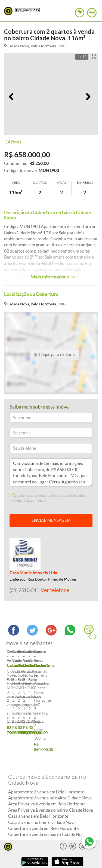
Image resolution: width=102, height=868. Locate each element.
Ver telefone (55, 590)
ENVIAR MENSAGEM (51, 520)
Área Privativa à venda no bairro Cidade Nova (51, 775)
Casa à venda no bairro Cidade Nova (42, 787)
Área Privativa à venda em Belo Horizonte (47, 769)
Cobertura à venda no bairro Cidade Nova (47, 799)
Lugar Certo (8, 11)
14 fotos (13, 142)
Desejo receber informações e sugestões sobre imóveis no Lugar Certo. (48, 498)
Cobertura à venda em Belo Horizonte (43, 793)
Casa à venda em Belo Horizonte (38, 781)
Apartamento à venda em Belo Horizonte (46, 757)
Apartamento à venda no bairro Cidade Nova (50, 763)
